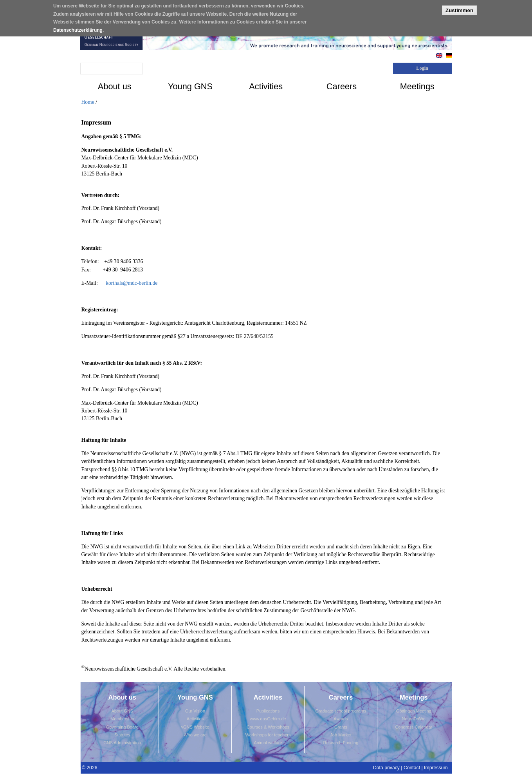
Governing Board (122, 727)
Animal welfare (268, 743)
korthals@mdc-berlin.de (132, 283)
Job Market (341, 735)
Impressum (436, 768)
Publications (268, 711)
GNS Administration (122, 743)
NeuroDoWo (414, 719)
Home (88, 102)
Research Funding (341, 743)
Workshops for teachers (268, 735)
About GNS (122, 711)
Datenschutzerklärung (78, 27)
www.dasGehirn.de (268, 719)
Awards (341, 719)
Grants (341, 727)
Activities (195, 719)
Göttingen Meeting (414, 711)
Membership (122, 719)
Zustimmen (459, 7)
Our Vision (195, 711)
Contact (412, 768)
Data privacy (386, 768)
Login (422, 68)
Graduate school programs (341, 711)
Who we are (195, 735)
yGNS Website (195, 727)
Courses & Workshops (268, 727)
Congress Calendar (414, 727)
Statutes (122, 735)
